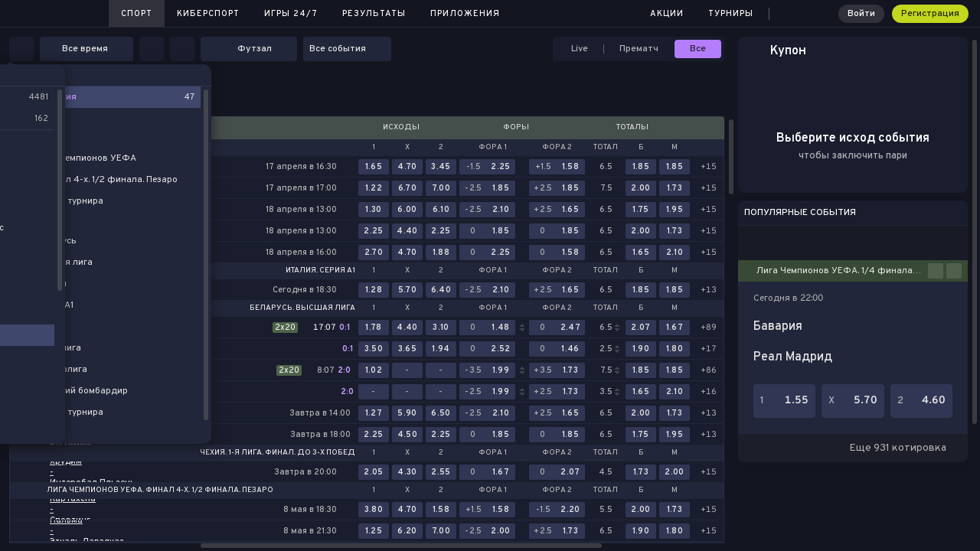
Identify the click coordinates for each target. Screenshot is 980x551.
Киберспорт (208, 14)
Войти (861, 14)
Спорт (137, 14)
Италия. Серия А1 (320, 271)
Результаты (374, 14)
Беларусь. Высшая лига (302, 308)
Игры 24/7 (291, 14)
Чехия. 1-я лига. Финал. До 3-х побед (278, 453)
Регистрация (930, 14)
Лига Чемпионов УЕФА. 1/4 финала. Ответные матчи (842, 271)
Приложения (465, 14)
